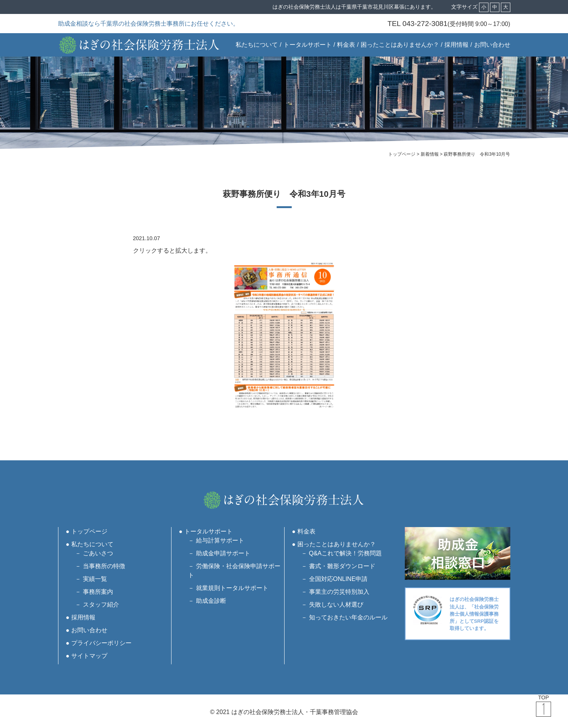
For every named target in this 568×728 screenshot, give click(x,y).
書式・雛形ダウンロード (342, 566)
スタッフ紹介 (101, 605)
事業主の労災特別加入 (339, 592)
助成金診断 (211, 601)
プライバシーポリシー (101, 643)
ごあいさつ (98, 553)
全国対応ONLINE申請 (338, 579)
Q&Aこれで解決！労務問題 (346, 553)
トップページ (89, 531)
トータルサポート (308, 45)
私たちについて (257, 45)
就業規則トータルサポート (232, 588)
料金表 (346, 45)
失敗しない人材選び (336, 605)
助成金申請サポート (223, 553)
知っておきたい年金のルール (348, 617)
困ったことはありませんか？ (400, 45)
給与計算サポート (220, 540)
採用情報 (456, 45)
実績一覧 (95, 579)
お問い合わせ (492, 45)
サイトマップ (89, 656)
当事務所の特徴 (104, 566)
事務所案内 (98, 592)
